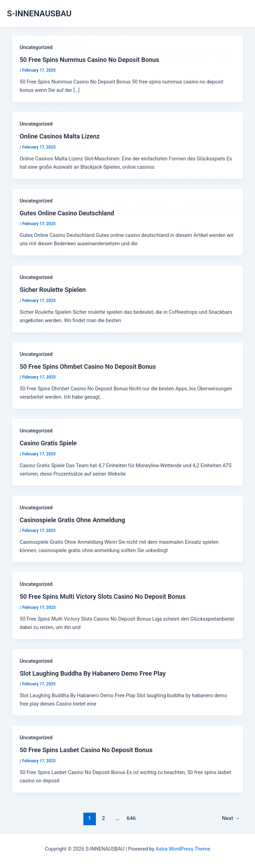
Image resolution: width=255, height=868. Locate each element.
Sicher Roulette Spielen (52, 290)
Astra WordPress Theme (183, 849)
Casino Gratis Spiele (48, 443)
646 (131, 818)
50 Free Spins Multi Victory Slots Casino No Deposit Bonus (102, 596)
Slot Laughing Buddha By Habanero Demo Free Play (92, 673)
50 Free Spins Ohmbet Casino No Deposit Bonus (88, 367)
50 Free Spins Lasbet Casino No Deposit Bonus (86, 750)
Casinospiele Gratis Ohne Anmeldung (72, 520)
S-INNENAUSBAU (39, 14)
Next (231, 818)
